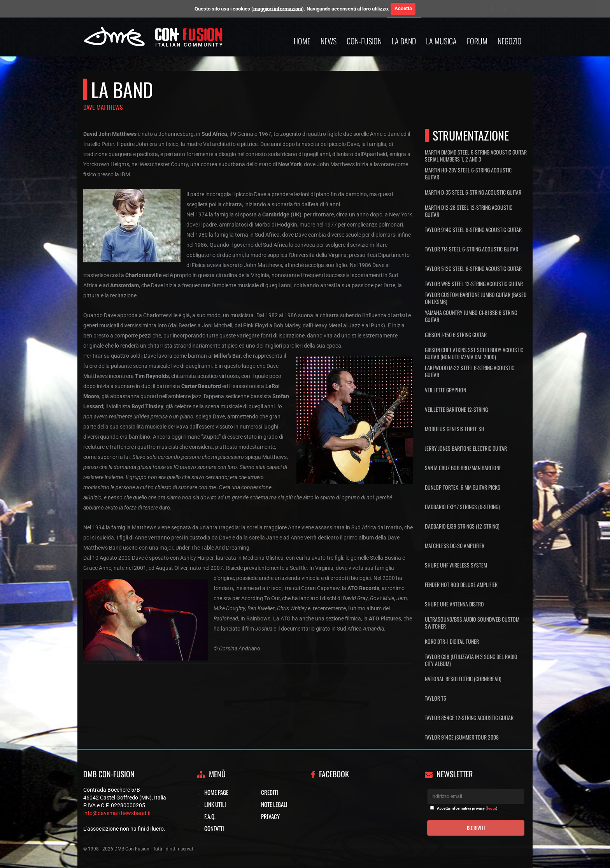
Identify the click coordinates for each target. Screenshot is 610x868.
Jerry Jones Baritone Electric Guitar (466, 448)
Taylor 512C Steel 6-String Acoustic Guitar (473, 268)
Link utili (215, 804)
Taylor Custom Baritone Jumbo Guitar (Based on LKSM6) (476, 298)
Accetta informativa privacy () (467, 808)
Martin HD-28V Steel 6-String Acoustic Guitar (468, 174)
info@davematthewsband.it (117, 813)
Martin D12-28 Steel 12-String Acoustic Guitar (469, 211)
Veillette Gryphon (445, 390)
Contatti (214, 828)
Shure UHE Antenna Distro (454, 604)
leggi (492, 808)
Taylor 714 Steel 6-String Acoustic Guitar (472, 249)
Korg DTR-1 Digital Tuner (452, 641)
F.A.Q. (210, 816)
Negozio (510, 41)
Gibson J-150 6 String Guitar (456, 335)
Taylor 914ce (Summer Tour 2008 (462, 737)
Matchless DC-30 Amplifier (455, 546)
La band (404, 41)
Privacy (270, 816)
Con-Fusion (364, 41)
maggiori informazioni (278, 8)
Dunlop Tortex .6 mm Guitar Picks (463, 487)
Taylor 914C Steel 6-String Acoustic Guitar (473, 229)
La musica (441, 41)
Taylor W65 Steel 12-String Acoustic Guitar (474, 284)
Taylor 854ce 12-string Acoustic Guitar (469, 718)
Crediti (270, 792)
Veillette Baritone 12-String (456, 409)
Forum (477, 41)
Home (302, 41)
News (329, 41)
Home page (216, 792)
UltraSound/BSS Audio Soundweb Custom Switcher (472, 623)
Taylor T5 (436, 698)
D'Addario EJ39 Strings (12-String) (462, 526)
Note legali (274, 804)
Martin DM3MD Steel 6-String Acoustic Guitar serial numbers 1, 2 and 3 (476, 156)
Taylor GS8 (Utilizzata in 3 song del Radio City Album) (471, 660)
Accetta (403, 8)
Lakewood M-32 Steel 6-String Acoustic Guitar (470, 371)
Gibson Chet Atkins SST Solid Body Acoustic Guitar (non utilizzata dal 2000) (474, 353)
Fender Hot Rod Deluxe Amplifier (461, 584)
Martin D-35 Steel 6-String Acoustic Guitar (473, 192)
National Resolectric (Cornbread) (463, 679)
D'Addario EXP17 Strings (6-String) (462, 507)
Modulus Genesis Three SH (455, 429)
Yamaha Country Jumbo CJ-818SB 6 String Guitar (471, 316)
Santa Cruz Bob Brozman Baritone (463, 468)
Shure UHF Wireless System (456, 565)
